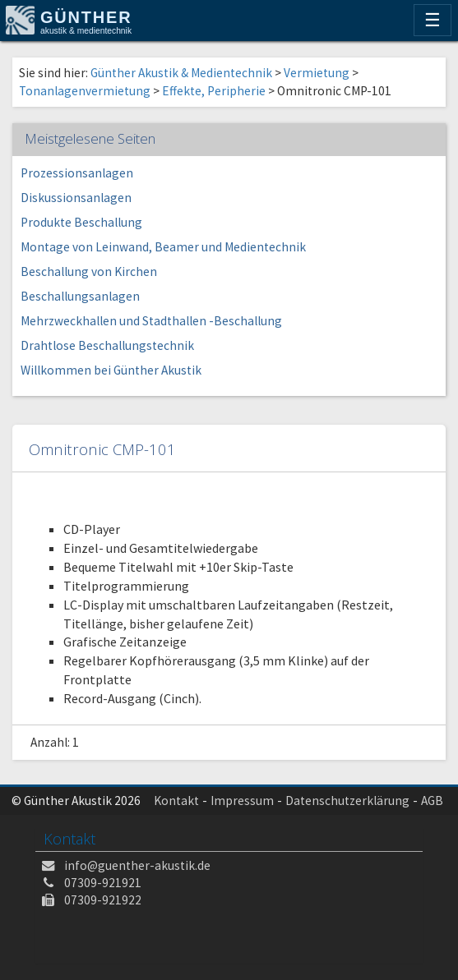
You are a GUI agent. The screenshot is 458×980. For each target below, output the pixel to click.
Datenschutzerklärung (347, 801)
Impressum (242, 801)
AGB (432, 801)
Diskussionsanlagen (76, 198)
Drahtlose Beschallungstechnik (107, 345)
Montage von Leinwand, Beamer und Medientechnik (163, 247)
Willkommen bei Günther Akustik (111, 370)
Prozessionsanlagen (77, 173)
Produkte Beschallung (81, 222)
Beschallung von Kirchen (89, 271)
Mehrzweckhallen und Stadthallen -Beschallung (151, 321)
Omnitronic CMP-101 (102, 449)
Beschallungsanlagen (80, 296)
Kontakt (176, 801)
